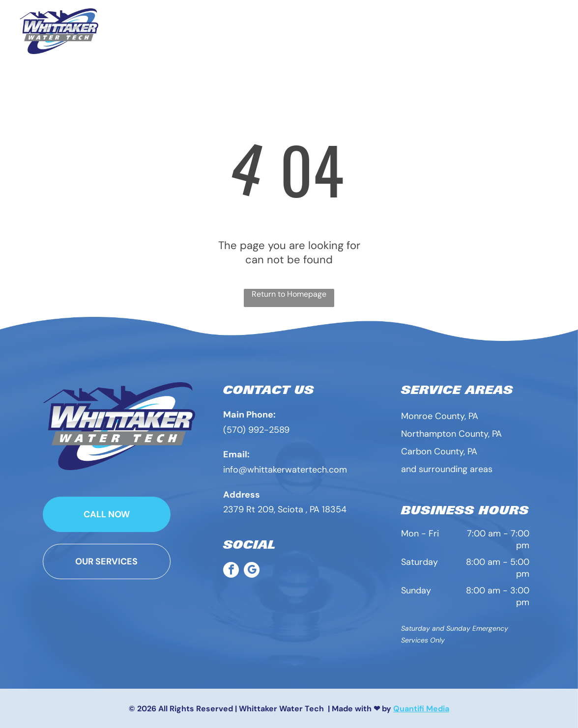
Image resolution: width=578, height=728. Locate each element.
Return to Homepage (289, 294)
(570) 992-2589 (256, 430)
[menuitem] (227, 26)
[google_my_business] (252, 571)
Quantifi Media (421, 709)
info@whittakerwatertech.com (285, 470)
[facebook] (231, 571)
